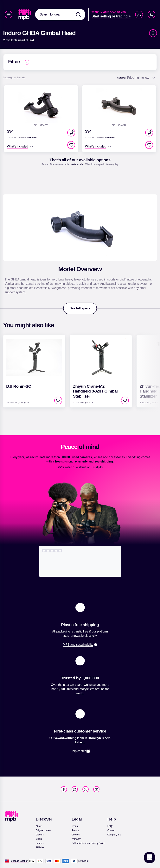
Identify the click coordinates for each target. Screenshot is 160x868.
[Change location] (20, 861)
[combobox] (60, 15)
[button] (71, 133)
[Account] (139, 15)
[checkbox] (71, 145)
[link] (25, 15)
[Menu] (9, 15)
